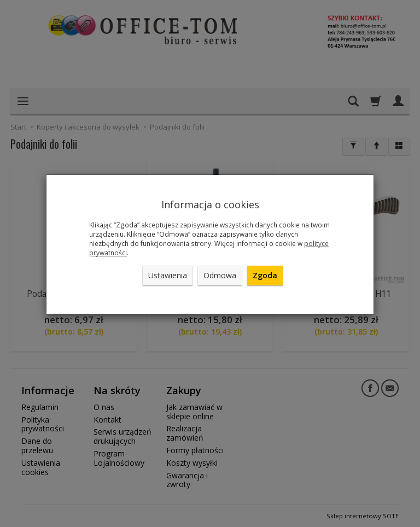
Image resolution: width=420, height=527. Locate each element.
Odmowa (220, 275)
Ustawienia (168, 275)
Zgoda (265, 275)
